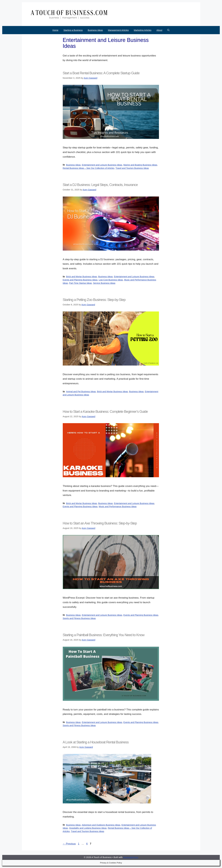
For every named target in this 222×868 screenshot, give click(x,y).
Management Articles (118, 30)
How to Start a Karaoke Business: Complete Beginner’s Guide (105, 411)
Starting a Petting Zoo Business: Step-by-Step (94, 300)
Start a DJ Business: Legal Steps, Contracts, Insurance (100, 185)
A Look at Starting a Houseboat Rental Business (96, 742)
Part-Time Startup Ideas (81, 283)
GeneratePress (131, 857)
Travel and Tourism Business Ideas (132, 168)
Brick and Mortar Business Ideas (82, 277)
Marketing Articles (143, 30)
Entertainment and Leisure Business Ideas (102, 165)
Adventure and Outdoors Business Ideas (101, 825)
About (159, 30)
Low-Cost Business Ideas (111, 280)
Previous (69, 844)
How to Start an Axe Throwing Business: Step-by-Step (100, 523)
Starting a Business (73, 30)
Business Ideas (95, 30)
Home (55, 30)
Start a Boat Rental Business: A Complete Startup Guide (101, 73)
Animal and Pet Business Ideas (81, 392)
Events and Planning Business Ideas (80, 280)
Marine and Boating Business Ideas (140, 165)
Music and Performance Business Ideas (118, 506)
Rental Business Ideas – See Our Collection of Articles (89, 168)
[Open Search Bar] (168, 30)
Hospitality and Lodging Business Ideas (88, 828)
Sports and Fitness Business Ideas (79, 618)
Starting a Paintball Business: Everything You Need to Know (104, 635)
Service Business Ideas (104, 283)
